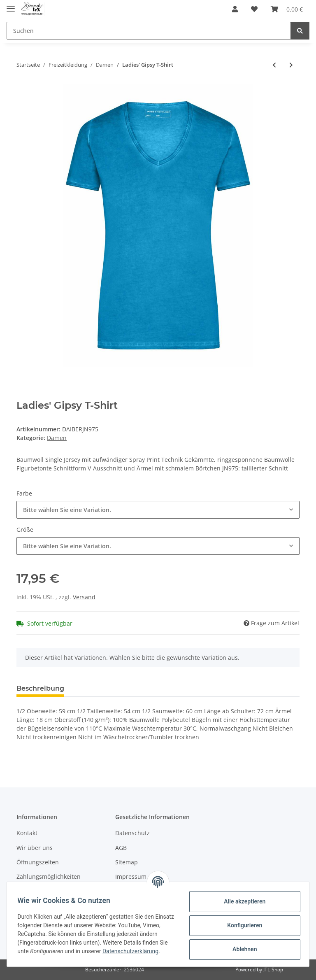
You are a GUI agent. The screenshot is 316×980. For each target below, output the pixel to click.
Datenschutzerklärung (48, 955)
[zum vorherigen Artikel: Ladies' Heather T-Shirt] (274, 65)
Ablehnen (242, 949)
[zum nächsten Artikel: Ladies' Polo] (291, 65)
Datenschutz (132, 833)
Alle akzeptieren (242, 901)
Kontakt (27, 833)
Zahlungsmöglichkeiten (49, 876)
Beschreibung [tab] (40, 688)
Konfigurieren (242, 925)
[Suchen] (149, 31)
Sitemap (127, 862)
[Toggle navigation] (11, 5)
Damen (57, 438)
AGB (121, 848)
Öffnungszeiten (38, 862)
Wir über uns (35, 848)
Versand (84, 597)
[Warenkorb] (287, 9)
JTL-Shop (273, 970)
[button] (235, 9)
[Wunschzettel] (254, 9)
